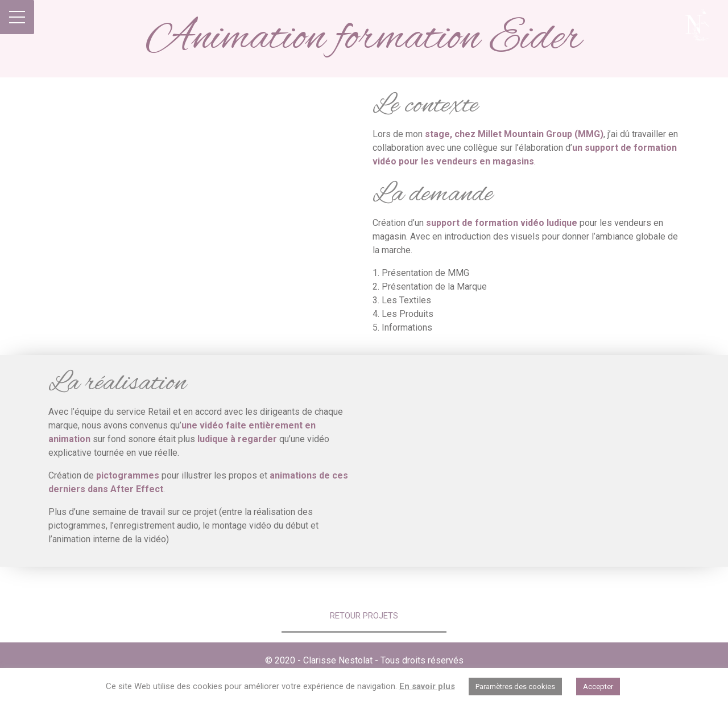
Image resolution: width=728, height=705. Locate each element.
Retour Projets (364, 616)
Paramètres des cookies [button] (515, 687)
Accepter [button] (598, 687)
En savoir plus (427, 686)
